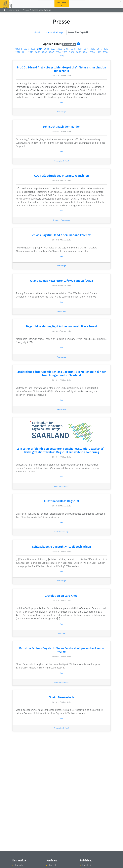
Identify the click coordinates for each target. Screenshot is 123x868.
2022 (53, 49)
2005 (65, 52)
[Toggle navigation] (117, 4)
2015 (93, 49)
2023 (46, 49)
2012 (18, 52)
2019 (67, 49)
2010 (31, 52)
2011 (24, 52)
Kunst (67, 161)
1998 (105, 52)
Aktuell (18, 49)
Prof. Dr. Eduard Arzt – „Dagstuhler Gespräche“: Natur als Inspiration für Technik (61, 69)
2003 (79, 52)
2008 (44, 52)
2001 (85, 52)
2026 (26, 49)
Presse (26, 10)
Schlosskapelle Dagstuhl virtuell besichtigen (62, 547)
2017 (80, 49)
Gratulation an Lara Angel (62, 596)
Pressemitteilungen (55, 32)
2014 (99, 49)
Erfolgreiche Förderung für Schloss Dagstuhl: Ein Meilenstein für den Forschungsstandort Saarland (61, 374)
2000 (92, 52)
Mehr (61, 102)
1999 (99, 52)
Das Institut (14, 10)
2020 (60, 49)
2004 (72, 52)
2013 (106, 49)
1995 (62, 56)
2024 (40, 49)
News (56, 486)
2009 (38, 52)
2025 (33, 49)
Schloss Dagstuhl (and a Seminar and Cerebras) (62, 235)
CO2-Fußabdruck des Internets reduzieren (61, 176)
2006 (58, 52)
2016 (86, 49)
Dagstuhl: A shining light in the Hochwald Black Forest (62, 326)
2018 (73, 49)
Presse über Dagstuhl (42, 10)
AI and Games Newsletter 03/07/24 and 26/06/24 (61, 281)
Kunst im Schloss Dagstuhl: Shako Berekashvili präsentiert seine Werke (62, 650)
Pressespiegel (62, 112)
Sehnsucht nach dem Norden (62, 127)
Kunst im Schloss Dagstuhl (61, 501)
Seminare (56, 220)
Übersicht (38, 32)
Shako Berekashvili (62, 697)
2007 (51, 52)
